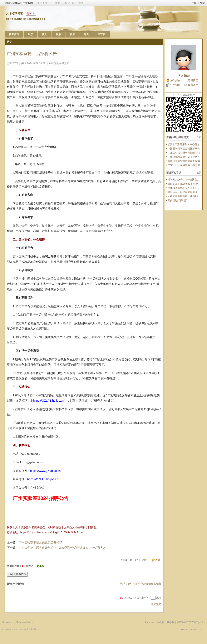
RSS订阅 (69, 3)
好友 (86, 34)
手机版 (161, 622)
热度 (144, 560)
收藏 (158, 560)
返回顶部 (156, 604)
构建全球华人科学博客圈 (19, 3)
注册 (194, 3)
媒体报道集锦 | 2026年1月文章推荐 (187, 188)
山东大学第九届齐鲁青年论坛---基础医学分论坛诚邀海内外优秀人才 (62, 548)
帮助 (81, 3)
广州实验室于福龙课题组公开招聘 (40, 543)
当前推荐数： (14, 566)
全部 (199, 137)
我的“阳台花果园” (177, 200)
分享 (33, 14)
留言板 (102, 34)
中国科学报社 (31, 629)
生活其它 (64, 63)
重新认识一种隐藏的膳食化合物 (185, 192)
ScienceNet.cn (25, 622)
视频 (58, 34)
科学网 (171, 622)
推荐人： (31, 566)
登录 (202, 3)
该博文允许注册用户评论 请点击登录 (141, 584)
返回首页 (42, 3)
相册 (72, 34)
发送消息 (193, 85)
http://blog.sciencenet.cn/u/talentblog (25, 19)
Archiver (149, 622)
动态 (30, 34)
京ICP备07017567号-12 (190, 622)
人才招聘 (184, 76)
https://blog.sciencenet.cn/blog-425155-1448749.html (52, 532)
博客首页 (14, 34)
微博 (57, 3)
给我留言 (193, 80)
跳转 (159, 598)
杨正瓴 (40, 566)
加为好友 (175, 80)
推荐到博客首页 (17, 574)
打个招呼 (175, 85)
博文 (44, 34)
